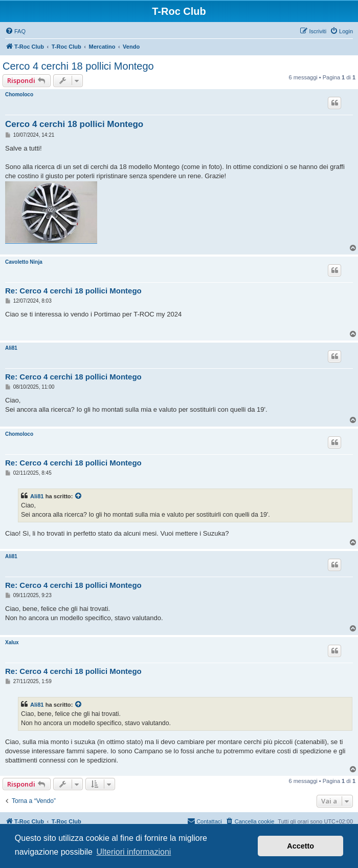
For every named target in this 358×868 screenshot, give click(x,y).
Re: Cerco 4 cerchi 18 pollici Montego (73, 291)
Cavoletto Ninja (24, 262)
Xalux (12, 642)
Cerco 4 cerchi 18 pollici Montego (78, 66)
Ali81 (11, 348)
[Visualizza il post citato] (79, 496)
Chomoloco (19, 94)
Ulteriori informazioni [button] (134, 852)
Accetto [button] (300, 846)
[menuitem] (15, 31)
